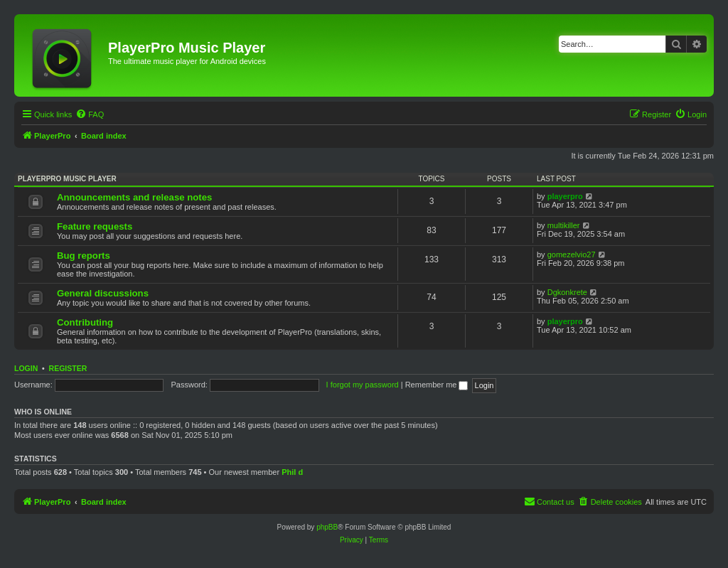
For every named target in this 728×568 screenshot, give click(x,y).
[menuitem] (90, 114)
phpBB (327, 527)
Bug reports (84, 256)
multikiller (564, 225)
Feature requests (95, 226)
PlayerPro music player (67, 179)
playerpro (565, 196)
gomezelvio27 (572, 254)
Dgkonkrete (567, 292)
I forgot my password (363, 385)
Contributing (85, 322)
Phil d (292, 472)
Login (26, 368)
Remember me (437, 385)
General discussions (103, 293)
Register (68, 368)
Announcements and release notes (134, 197)
